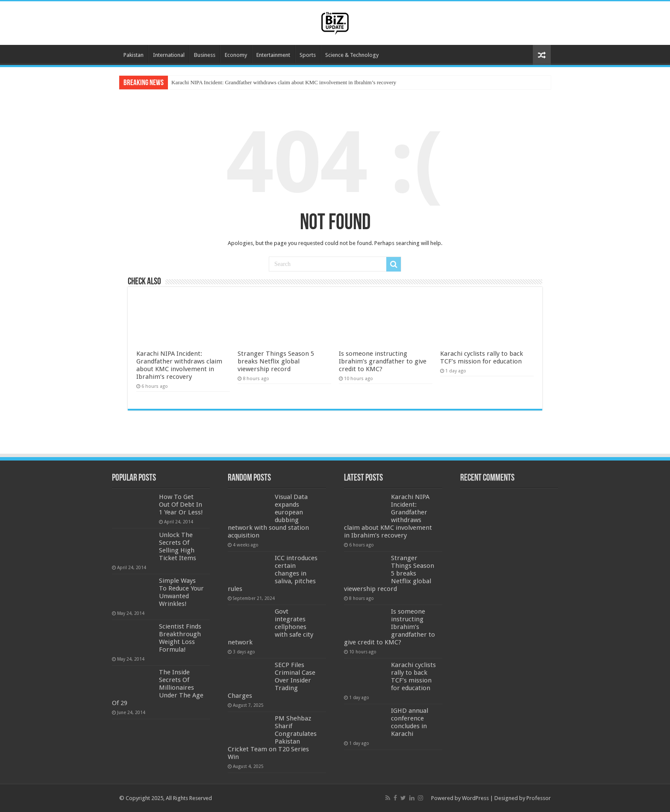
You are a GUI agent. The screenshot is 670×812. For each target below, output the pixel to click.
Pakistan (134, 55)
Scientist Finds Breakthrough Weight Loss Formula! (180, 638)
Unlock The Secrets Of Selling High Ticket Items (178, 546)
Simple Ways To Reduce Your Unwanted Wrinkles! (181, 592)
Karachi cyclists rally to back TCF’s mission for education (482, 357)
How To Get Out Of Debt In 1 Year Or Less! (181, 505)
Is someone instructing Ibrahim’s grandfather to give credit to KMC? (383, 361)
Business (205, 55)
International (169, 55)
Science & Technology (352, 55)
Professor (539, 798)
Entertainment (273, 55)
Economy (236, 55)
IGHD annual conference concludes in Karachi (410, 722)
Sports (308, 55)
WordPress (475, 798)
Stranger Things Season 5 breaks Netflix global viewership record (276, 361)
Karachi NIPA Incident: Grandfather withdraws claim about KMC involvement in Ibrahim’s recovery (284, 82)
